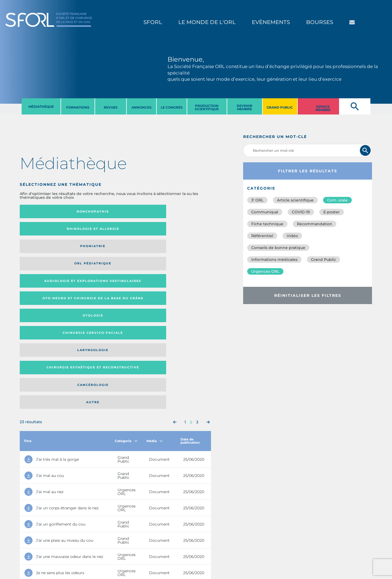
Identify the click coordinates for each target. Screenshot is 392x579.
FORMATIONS (78, 107)
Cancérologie (137, 252)
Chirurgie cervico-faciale (178, 230)
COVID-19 (301, 212)
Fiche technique (267, 224)
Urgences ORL (265, 271)
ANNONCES (142, 107)
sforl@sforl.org (99, 546)
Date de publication (193, 292)
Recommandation (315, 224)
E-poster (332, 212)
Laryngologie (41, 252)
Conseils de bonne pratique (278, 248)
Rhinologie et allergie (87, 212)
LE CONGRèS (172, 107)
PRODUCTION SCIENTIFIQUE (207, 107)
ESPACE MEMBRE (323, 108)
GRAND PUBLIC (280, 107)
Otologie (137, 231)
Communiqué (265, 212)
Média (155, 292)
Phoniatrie (137, 211)
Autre (185, 252)
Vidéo (292, 236)
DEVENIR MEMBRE (244, 107)
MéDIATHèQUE (41, 107)
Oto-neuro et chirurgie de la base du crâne (89, 230)
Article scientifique (295, 200)
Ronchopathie (41, 211)
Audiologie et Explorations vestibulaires (40, 230)
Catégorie (126, 292)
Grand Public (324, 260)
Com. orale (337, 200)
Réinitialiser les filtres (308, 295)
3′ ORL (257, 200)
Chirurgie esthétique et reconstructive (89, 252)
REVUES (111, 107)
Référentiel (262, 236)
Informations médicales (274, 260)
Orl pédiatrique (181, 212)
